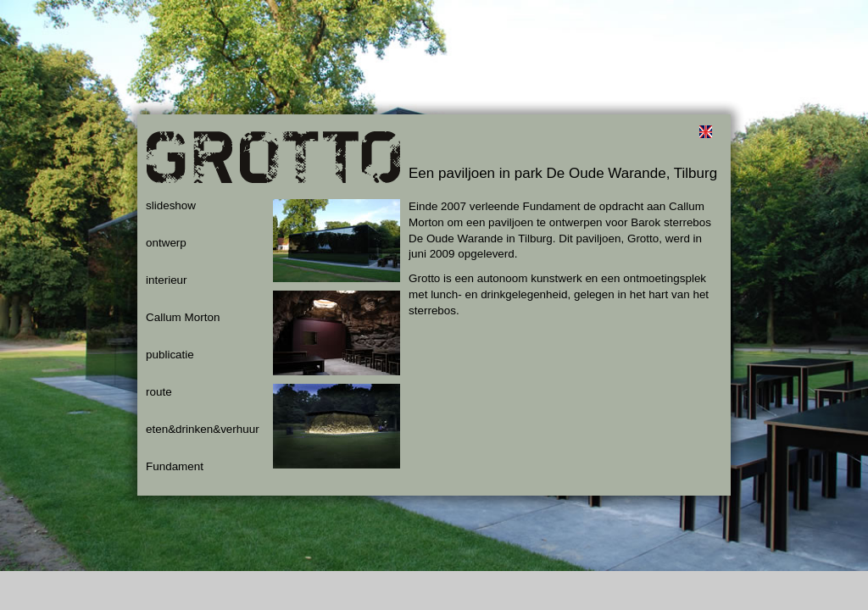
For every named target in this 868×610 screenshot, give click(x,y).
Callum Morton (183, 317)
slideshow (171, 205)
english (705, 131)
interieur (167, 280)
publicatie (170, 355)
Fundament (175, 466)
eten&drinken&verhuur (203, 429)
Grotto (273, 165)
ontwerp (166, 243)
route (159, 392)
